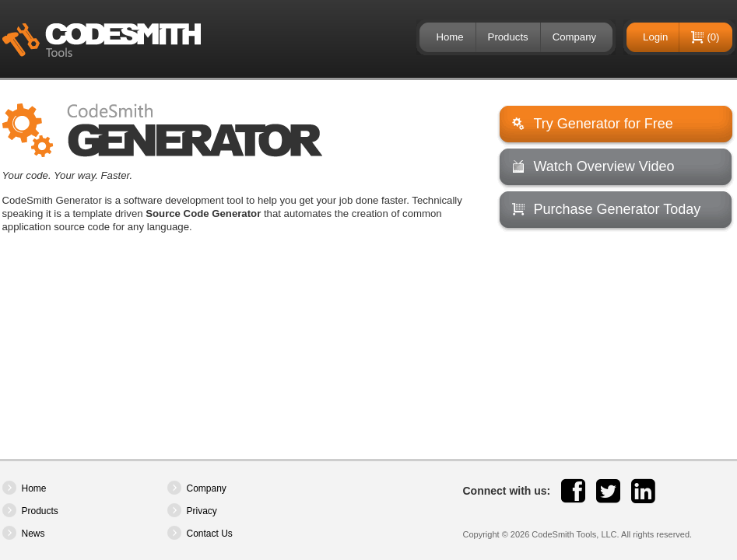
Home (449, 37)
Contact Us (210, 534)
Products (508, 37)
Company (574, 37)
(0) (713, 37)
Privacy (202, 511)
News (33, 534)
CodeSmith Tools (102, 40)
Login (655, 37)
